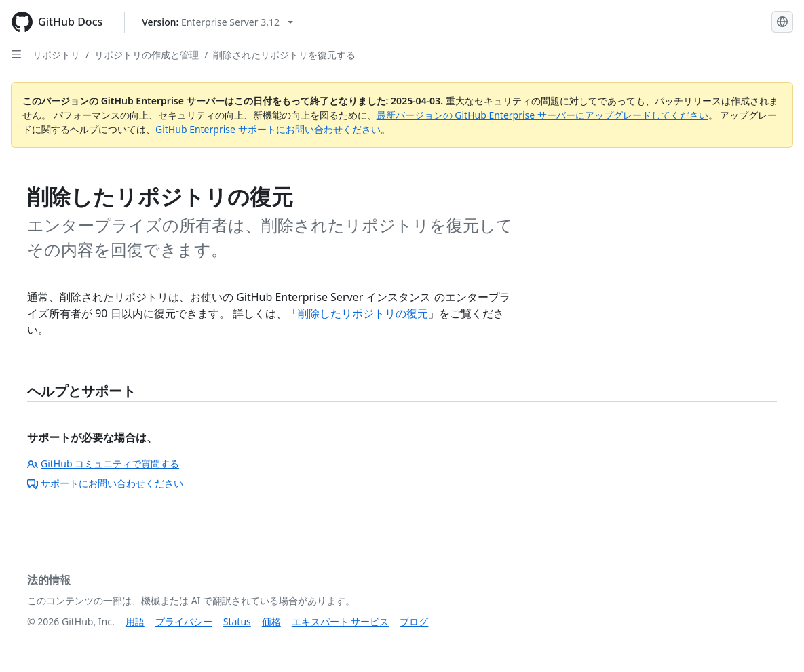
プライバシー (184, 621)
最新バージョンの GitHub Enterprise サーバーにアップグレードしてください (542, 115)
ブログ (414, 621)
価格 (271, 621)
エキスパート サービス (341, 621)
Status (237, 621)
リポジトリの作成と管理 (147, 55)
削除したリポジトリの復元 (363, 313)
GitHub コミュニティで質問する (103, 463)
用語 (135, 621)
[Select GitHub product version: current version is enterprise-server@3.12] (217, 22)
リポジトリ (56, 55)
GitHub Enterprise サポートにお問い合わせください (268, 129)
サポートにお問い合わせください (105, 483)
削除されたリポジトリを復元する (284, 55)
